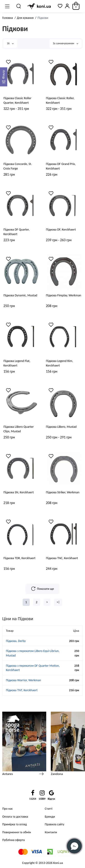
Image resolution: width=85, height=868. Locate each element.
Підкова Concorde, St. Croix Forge (18, 166)
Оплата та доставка (15, 817)
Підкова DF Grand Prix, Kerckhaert (61, 166)
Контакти (51, 832)
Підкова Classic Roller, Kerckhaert (60, 100)
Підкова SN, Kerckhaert (19, 492)
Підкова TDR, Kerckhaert (19, 558)
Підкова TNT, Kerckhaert (22, 690)
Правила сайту (55, 824)
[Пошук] (19, 6)
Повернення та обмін (17, 832)
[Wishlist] (8, 62)
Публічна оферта (13, 840)
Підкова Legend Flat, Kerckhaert (17, 363)
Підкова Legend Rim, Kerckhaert (60, 363)
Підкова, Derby (16, 641)
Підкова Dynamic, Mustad (20, 295)
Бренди (50, 817)
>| (58, 602)
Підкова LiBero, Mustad (61, 427)
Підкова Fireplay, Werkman (64, 295)
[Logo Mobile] (39, 6)
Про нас (8, 809)
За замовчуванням (66, 43)
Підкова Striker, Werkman (63, 492)
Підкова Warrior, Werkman (23, 680)
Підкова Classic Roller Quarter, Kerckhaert (17, 100)
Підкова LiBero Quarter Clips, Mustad (19, 429)
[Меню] (7, 6)
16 (10, 43)
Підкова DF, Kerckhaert (61, 230)
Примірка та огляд (15, 824)
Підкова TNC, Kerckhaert (62, 558)
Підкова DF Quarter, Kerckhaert (16, 232)
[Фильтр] (4, 77)
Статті (49, 809)
